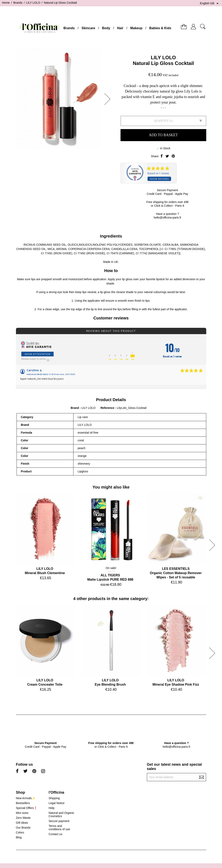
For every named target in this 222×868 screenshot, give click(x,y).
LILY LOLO (163, 57)
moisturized (76, 279)
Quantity (161, 121)
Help (51, 808)
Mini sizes (22, 813)
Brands (69, 28)
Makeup (136, 28)
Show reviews (159, 179)
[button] (109, 99)
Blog (19, 837)
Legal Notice (56, 803)
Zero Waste (23, 818)
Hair (120, 28)
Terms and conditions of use (59, 828)
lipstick (160, 279)
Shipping (54, 798)
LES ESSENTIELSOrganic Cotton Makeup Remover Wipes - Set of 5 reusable (176, 573)
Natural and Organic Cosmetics (61, 814)
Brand (75, 408)
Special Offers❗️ (27, 808)
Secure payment (59, 821)
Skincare (88, 28)
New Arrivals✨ (26, 798)
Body (106, 28)
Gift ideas (22, 823)
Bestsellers (23, 803)
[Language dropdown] (210, 3)
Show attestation (37, 354)
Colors (20, 832)
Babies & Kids (160, 28)
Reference (108, 408)
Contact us (55, 834)
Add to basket (163, 135)
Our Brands (23, 828)
